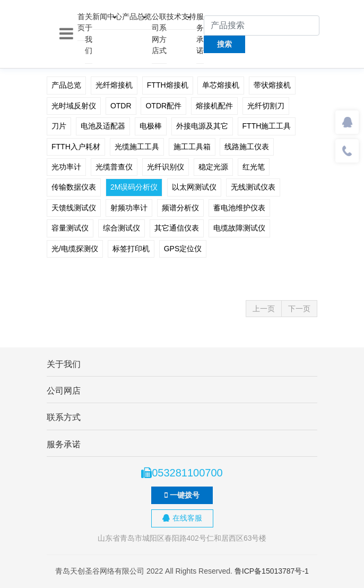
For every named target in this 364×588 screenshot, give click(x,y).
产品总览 (137, 16)
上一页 (264, 309)
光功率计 (66, 167)
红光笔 (254, 167)
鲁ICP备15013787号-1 (272, 571)
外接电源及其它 (202, 126)
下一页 (299, 309)
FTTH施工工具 (267, 126)
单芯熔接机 (221, 85)
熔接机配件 (214, 106)
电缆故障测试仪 (239, 228)
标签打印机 (131, 249)
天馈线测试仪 (74, 208)
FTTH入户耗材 (76, 147)
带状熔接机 (272, 85)
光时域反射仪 (74, 106)
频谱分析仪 (180, 208)
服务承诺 (200, 33)
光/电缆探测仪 (75, 249)
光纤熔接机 (114, 85)
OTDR (121, 106)
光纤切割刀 (266, 106)
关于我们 (89, 33)
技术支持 (181, 16)
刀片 (59, 126)
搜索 (224, 44)
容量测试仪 (70, 228)
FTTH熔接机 (168, 85)
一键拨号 (182, 495)
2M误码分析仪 (134, 187)
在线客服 (182, 518)
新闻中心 (107, 16)
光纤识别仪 (166, 167)
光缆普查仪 (114, 167)
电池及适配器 (103, 126)
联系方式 (163, 33)
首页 (81, 22)
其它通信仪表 (177, 228)
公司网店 (155, 33)
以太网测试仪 (194, 187)
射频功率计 (129, 208)
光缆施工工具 (137, 147)
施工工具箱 (192, 147)
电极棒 (151, 126)
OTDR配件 (163, 106)
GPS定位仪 (183, 249)
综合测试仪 (122, 228)
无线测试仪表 (253, 187)
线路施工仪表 (247, 147)
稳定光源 (213, 167)
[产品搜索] (262, 25)
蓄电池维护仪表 (239, 208)
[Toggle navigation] (66, 34)
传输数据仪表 (74, 187)
